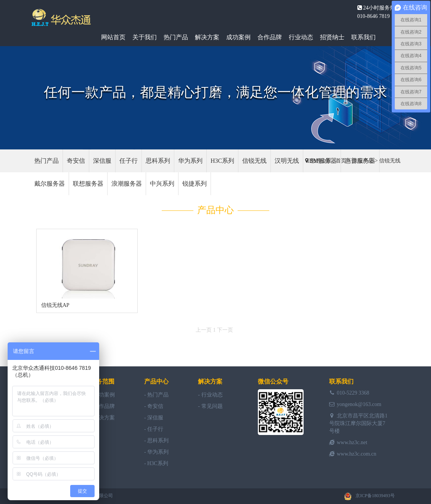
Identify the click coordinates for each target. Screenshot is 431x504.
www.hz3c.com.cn (357, 454)
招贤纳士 (332, 37)
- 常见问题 (210, 406)
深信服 (102, 161)
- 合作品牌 (102, 406)
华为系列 (190, 161)
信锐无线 (390, 161)
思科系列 (158, 161)
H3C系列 (222, 161)
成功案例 (238, 37)
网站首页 (113, 37)
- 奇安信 (154, 406)
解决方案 (207, 37)
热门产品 (176, 37)
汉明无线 (287, 161)
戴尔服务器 (50, 184)
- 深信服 (154, 418)
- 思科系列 (156, 441)
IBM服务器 (322, 161)
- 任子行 (154, 429)
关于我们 (145, 37)
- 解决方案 (102, 418)
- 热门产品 (156, 395)
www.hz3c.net (352, 442)
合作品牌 (270, 37)
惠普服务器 (360, 161)
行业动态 (301, 37)
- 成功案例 (102, 395)
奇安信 (76, 161)
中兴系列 (162, 184)
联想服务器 (88, 184)
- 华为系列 (156, 452)
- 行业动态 (210, 395)
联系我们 (363, 37)
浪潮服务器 (127, 184)
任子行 (129, 161)
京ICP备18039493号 (375, 496)
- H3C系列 (156, 463)
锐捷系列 (195, 184)
